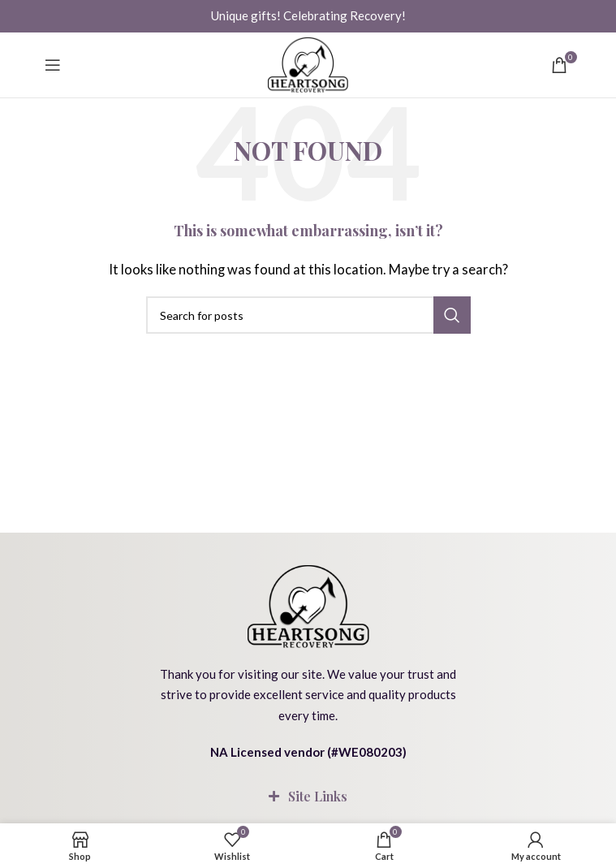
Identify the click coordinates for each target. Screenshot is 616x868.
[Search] (308, 315)
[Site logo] (308, 65)
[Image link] (308, 604)
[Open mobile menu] (53, 65)
